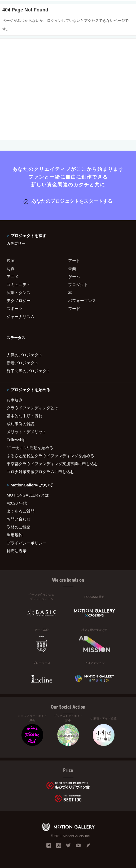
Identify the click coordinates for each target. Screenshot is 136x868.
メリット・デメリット (27, 432)
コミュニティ (19, 285)
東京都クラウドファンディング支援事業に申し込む (52, 464)
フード (74, 309)
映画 (11, 261)
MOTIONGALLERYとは (28, 495)
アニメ (13, 277)
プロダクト (78, 285)
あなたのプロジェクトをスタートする (68, 201)
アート (74, 261)
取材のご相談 (19, 527)
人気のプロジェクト (25, 355)
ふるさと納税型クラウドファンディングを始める (50, 456)
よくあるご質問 (21, 511)
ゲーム (74, 277)
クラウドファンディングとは (32, 408)
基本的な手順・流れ (25, 416)
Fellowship (16, 440)
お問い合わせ (19, 519)
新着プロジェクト (23, 363)
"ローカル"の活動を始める (30, 448)
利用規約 (15, 535)
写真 (11, 269)
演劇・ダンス (19, 293)
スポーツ (15, 309)
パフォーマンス (82, 301)
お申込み (15, 400)
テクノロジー (19, 301)
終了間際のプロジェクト (28, 371)
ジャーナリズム (21, 317)
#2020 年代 (17, 503)
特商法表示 (17, 551)
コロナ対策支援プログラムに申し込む (40, 472)
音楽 (72, 269)
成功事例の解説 (21, 424)
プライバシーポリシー (27, 543)
